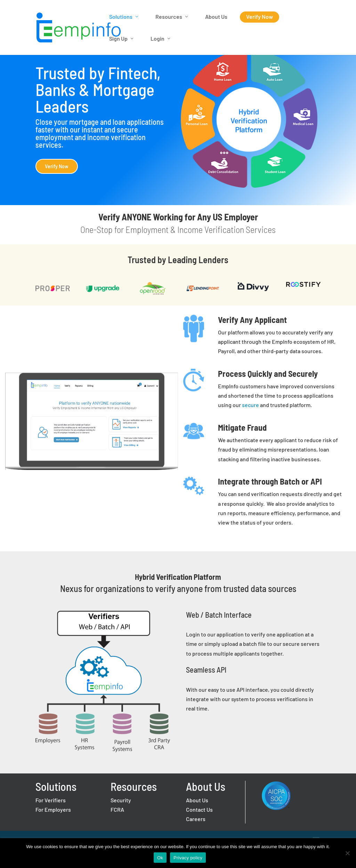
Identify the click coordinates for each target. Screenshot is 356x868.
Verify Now (260, 17)
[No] (347, 853)
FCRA (117, 809)
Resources (169, 17)
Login (157, 38)
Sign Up (118, 38)
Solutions (121, 17)
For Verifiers (51, 800)
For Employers (53, 809)
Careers (196, 819)
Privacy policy (188, 858)
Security (121, 800)
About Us (216, 17)
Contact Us (199, 809)
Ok (160, 858)
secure (250, 405)
